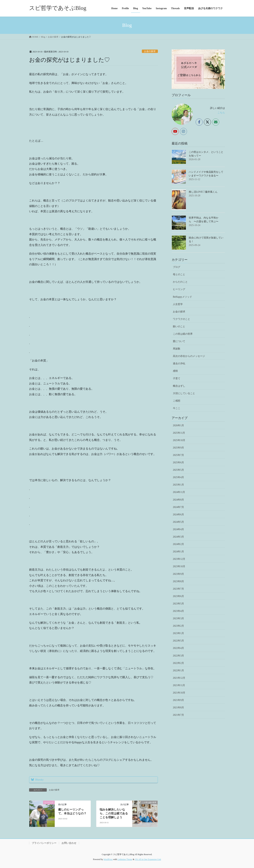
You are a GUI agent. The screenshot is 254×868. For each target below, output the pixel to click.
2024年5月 (178, 522)
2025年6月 (178, 462)
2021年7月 (178, 715)
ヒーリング (179, 289)
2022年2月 (178, 663)
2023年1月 (178, 633)
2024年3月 (178, 537)
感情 (175, 371)
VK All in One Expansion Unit (148, 859)
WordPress (108, 859)
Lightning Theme (125, 859)
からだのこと (180, 282)
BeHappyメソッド (182, 297)
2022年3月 (178, 656)
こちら (221, 113)
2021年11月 (179, 685)
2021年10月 (179, 693)
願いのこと (179, 326)
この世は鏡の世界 (183, 334)
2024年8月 (178, 500)
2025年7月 (178, 455)
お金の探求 (150, 51)
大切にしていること (184, 393)
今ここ (177, 408)
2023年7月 (178, 589)
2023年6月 (178, 596)
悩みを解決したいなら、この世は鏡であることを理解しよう (114, 813)
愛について (179, 341)
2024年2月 (178, 544)
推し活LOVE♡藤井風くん (203, 192)
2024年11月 (179, 492)
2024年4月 (178, 529)
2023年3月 (178, 618)
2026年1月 (178, 425)
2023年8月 (178, 581)
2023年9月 (178, 574)
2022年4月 (178, 648)
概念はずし (179, 386)
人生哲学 (178, 304)
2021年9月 (178, 700)
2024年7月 (178, 507)
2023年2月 (178, 626)
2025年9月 (178, 448)
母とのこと (179, 274)
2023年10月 (179, 566)
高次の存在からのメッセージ (189, 356)
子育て (177, 379)
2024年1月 (178, 552)
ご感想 (177, 401)
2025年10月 (179, 440)
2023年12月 (179, 559)
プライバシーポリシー (44, 843)
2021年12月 (179, 678)
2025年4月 (178, 477)
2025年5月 (178, 470)
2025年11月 (179, 433)
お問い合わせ (69, 843)
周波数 (177, 349)
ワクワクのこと (182, 319)
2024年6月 (178, 515)
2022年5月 (178, 641)
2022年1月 (178, 670)
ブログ (177, 267)
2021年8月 (178, 708)
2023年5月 (178, 604)
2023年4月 (178, 611)
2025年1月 (178, 485)
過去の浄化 (179, 364)
